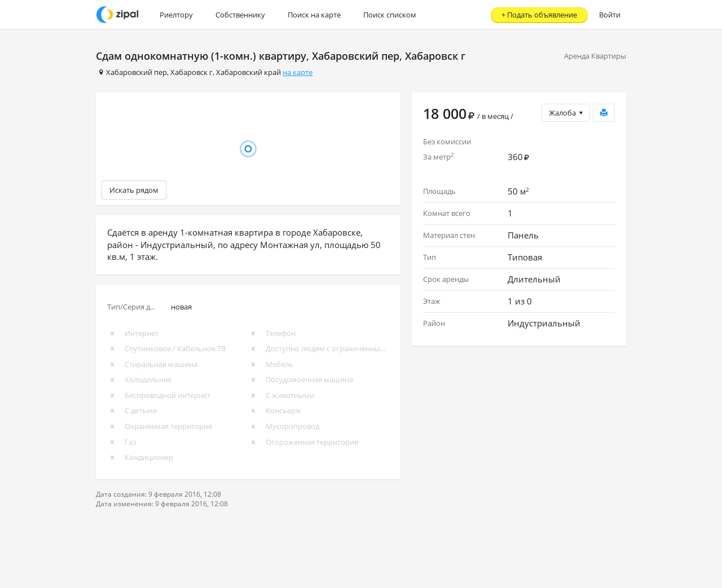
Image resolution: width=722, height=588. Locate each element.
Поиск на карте (314, 15)
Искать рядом (134, 190)
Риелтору (176, 15)
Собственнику (240, 15)
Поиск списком (390, 15)
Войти (610, 15)
